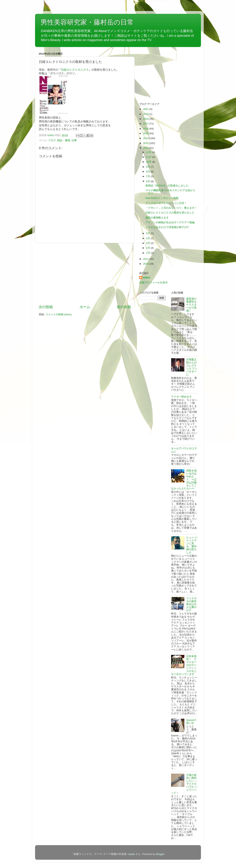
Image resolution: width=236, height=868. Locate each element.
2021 (146, 109)
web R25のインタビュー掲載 (162, 198)
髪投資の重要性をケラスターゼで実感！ (191, 305)
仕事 (74, 140)
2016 (146, 129)
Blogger (160, 854)
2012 (146, 148)
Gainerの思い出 (191, 722)
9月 (148, 167)
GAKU (147, 278)
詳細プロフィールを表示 (153, 283)
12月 (149, 152)
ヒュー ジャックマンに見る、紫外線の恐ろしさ (192, 545)
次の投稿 (46, 307)
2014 (146, 138)
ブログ (52, 140)
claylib (131, 854)
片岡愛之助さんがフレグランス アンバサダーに (192, 367)
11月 (149, 157)
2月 (148, 248)
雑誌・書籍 (64, 140)
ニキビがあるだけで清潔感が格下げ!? (167, 227)
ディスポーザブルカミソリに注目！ (166, 203)
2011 (146, 259)
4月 (148, 238)
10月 (149, 162)
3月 (148, 243)
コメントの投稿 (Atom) (58, 314)
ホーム (85, 307)
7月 (148, 176)
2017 (146, 124)
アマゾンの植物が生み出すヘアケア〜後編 (170, 222)
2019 (146, 114)
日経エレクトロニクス (75, 70)
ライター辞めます (181, 397)
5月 (148, 233)
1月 (148, 253)
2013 (146, 143)
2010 (146, 264)
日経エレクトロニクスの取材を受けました (170, 213)
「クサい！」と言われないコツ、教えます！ (171, 208)
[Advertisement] (85, 274)
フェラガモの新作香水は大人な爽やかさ (191, 604)
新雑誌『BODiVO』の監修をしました (167, 186)
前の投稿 (124, 307)
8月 (148, 172)
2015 (146, 133)
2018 (146, 119)
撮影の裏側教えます (157, 218)
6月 (148, 181)
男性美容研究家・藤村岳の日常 (87, 22)
